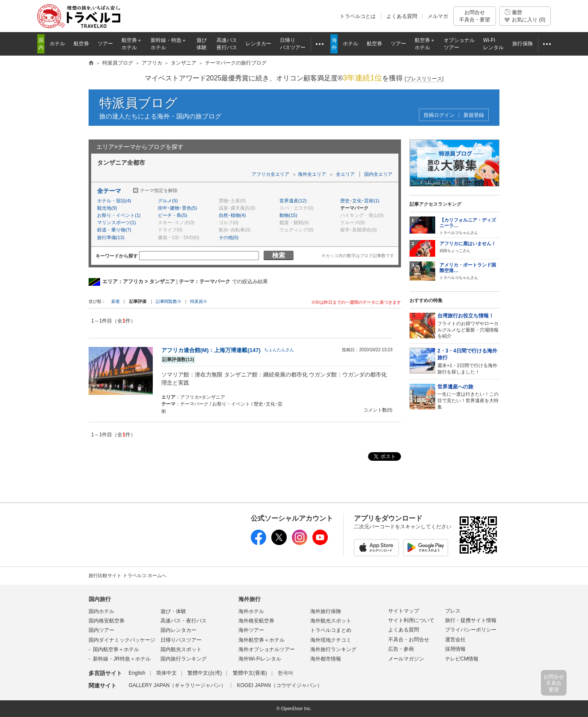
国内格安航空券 (107, 621)
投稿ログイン (439, 115)
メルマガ (438, 16)
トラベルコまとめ (331, 630)
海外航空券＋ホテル (261, 640)
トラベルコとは (358, 16)
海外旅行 (249, 599)
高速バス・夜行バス (184, 621)
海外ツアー (251, 630)
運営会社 (455, 640)
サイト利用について (411, 620)
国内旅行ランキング (184, 659)
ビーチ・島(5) (172, 215)
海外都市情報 (326, 659)
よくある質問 (402, 16)
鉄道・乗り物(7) (114, 230)
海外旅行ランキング (333, 649)
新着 (116, 301)
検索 (279, 255)
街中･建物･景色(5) (177, 208)
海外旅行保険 (326, 611)
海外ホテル (251, 611)
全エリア (345, 174)
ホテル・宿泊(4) (114, 201)
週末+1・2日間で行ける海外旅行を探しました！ (468, 361)
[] (424, 79)
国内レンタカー (178, 630)
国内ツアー (101, 630)
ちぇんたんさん (279, 350)
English (137, 673)
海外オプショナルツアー (267, 649)
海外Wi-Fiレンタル (260, 659)
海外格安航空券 (256, 621)
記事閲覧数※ (169, 301)
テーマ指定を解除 (159, 190)
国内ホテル (101, 611)
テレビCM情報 (462, 659)
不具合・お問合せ (409, 640)
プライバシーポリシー (471, 630)
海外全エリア (312, 174)
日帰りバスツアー (181, 640)
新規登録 (474, 115)
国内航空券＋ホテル (116, 649)
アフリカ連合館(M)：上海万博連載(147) (211, 350)
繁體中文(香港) (250, 673)
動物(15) (288, 215)
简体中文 (166, 673)
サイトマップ (404, 611)
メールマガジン (406, 659)
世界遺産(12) (293, 201)
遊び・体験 (173, 611)
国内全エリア (378, 174)
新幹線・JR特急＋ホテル (122, 659)
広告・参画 (401, 649)
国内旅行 (100, 599)
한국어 (285, 673)
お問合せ (475, 16)
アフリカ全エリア (270, 174)
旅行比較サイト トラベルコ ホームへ (128, 575)
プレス (453, 611)
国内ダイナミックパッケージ (122, 640)
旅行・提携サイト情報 (471, 620)
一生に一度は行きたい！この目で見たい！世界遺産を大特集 (468, 396)
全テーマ (109, 191)
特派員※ (199, 301)
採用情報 (455, 649)
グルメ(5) (168, 201)
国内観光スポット (181, 649)
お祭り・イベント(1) (119, 215)
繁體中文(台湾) (205, 673)
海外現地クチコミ (331, 640)
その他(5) (229, 237)
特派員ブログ (138, 103)
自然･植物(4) (232, 215)
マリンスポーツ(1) (116, 222)
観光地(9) (107, 208)
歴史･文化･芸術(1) (360, 201)
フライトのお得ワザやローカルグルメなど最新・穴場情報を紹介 (468, 325)
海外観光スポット (331, 621)
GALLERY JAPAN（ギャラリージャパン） (177, 685)
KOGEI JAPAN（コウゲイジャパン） (280, 685)
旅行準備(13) (111, 237)
